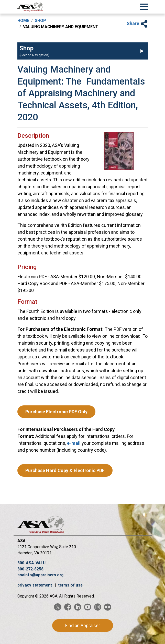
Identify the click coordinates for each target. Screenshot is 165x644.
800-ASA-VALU (31, 563)
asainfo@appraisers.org (40, 575)
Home (23, 21)
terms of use (70, 585)
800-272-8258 (30, 569)
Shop (40, 21)
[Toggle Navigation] (144, 6)
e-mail (74, 443)
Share (137, 23)
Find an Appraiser (83, 625)
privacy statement (35, 585)
